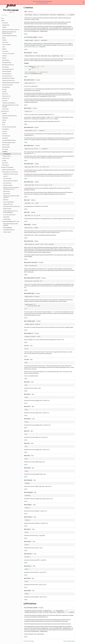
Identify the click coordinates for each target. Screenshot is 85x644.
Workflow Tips (6, 98)
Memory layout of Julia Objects (10, 181)
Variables (4, 27)
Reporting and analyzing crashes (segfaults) (11, 224)
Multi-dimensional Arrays (8, 65)
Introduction (5, 23)
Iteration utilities (6, 147)
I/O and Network (6, 136)
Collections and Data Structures (9, 116)
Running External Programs (8, 78)
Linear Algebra (6, 129)
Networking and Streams (8, 69)
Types (4, 47)
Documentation (6, 60)
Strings (4, 38)
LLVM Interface (7, 154)
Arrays (4, 125)
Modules (4, 58)
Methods (4, 49)
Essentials (4, 113)
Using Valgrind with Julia (9, 230)
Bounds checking (7, 209)
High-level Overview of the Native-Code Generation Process (11, 188)
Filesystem (5, 133)
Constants (4, 131)
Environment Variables (7, 85)
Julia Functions (7, 191)
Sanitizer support (7, 232)
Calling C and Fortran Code (8, 80)
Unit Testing (5, 149)
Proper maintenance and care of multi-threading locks (10, 212)
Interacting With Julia (7, 76)
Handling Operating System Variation (11, 83)
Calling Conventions (8, 185)
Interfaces (4, 56)
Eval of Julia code (7, 183)
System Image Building (8, 202)
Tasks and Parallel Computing (9, 127)
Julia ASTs (6, 176)
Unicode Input (5, 109)
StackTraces (5, 163)
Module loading (7, 219)
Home (3, 18)
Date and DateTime (7, 74)
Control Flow (5, 42)
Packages (4, 89)
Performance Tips (6, 96)
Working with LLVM (8, 204)
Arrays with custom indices (9, 215)
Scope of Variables (6, 44)
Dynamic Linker (6, 158)
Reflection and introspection (9, 169)
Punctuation (5, 138)
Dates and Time (6, 145)
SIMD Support (5, 165)
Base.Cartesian (7, 194)
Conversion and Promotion (8, 53)
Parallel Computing (7, 71)
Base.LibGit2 (6, 217)
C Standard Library (6, 156)
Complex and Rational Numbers (9, 36)
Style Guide (5, 101)
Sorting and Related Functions (9, 140)
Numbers (4, 120)
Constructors (5, 51)
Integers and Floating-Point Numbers (11, 29)
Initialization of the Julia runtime (11, 174)
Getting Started (6, 25)
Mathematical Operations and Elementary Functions (9, 32)
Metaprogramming (7, 62)
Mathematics (5, 118)
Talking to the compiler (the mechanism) (11, 197)
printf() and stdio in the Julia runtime (11, 206)
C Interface (5, 151)
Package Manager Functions (9, 142)
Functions (4, 40)
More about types (7, 178)
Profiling (4, 92)
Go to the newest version (42, 3)
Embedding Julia (6, 87)
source (26, 34)
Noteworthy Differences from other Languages (10, 106)
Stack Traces (5, 94)
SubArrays (6, 200)
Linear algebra (5, 67)
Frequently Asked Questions (9, 103)
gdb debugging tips (8, 227)
